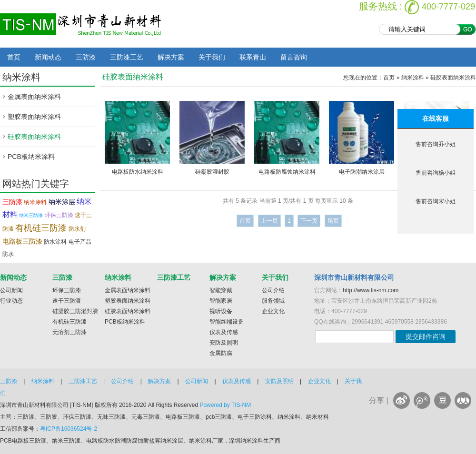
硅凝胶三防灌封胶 (75, 311)
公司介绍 (273, 290)
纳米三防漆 (31, 215)
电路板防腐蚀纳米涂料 (287, 172)
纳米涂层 (62, 202)
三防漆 (86, 57)
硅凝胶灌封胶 (212, 172)
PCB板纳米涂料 (31, 157)
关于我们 (212, 57)
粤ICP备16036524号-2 (69, 429)
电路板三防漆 (22, 241)
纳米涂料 (35, 202)
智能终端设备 (227, 322)
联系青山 (253, 57)
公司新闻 (11, 290)
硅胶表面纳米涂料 (34, 137)
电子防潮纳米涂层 (362, 172)
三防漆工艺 (127, 57)
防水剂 (77, 229)
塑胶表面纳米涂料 (34, 117)
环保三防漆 (59, 215)
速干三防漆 (67, 301)
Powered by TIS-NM (225, 405)
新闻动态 (48, 57)
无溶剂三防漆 (69, 332)
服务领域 (273, 301)
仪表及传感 (224, 332)
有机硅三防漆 (41, 228)
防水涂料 (55, 242)
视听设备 (221, 311)
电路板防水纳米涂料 (138, 172)
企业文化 (273, 311)
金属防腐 (221, 353)
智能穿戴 (221, 290)
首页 (14, 57)
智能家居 (221, 301)
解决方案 (171, 57)
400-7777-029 (448, 7)
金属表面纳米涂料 (34, 97)
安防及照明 (224, 343)
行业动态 (11, 301)
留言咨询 (294, 57)
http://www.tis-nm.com (371, 290)
